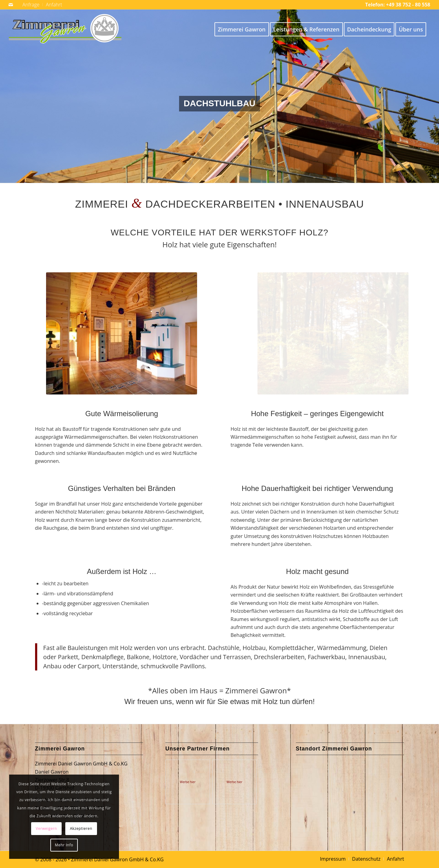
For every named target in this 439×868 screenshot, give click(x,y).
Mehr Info (64, 845)
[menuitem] (31, 5)
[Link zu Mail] (11, 5)
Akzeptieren (81, 828)
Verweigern (46, 828)
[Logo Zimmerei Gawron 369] (65, 29)
